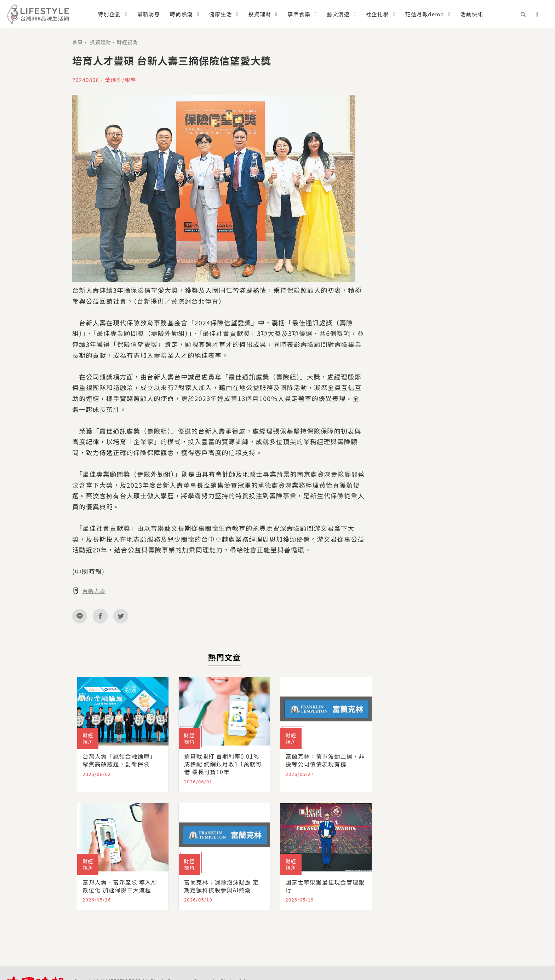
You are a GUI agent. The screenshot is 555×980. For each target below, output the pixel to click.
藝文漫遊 (338, 14)
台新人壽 (94, 591)
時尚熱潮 (181, 14)
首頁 (78, 42)
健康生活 (221, 14)
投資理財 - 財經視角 (114, 42)
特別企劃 (110, 14)
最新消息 (148, 14)
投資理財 (260, 14)
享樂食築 (299, 14)
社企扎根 (377, 14)
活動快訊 (472, 14)
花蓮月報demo (424, 14)
